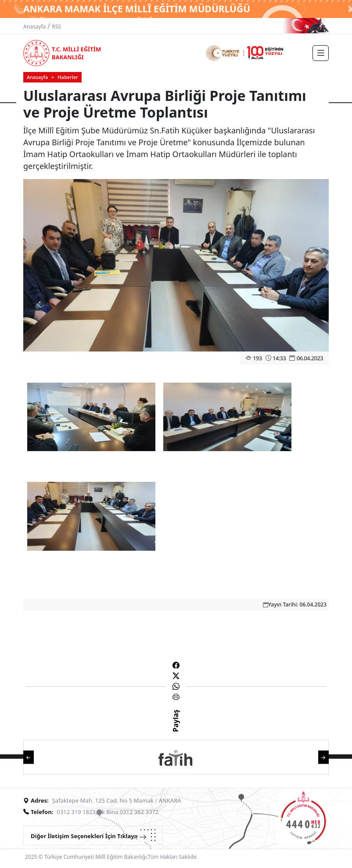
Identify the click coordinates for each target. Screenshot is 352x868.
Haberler (68, 77)
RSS (56, 27)
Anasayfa (34, 27)
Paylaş (176, 728)
